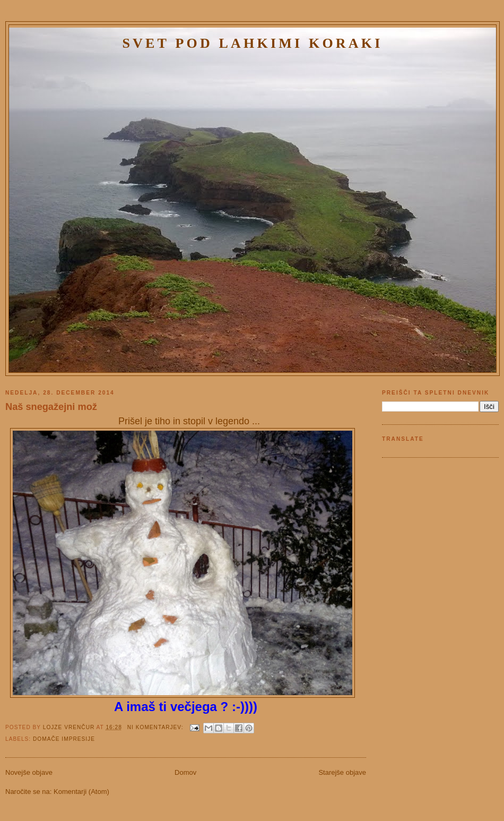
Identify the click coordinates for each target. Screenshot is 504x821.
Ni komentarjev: (157, 727)
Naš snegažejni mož (51, 407)
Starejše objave (342, 772)
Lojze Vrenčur (70, 727)
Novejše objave (29, 772)
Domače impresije (64, 739)
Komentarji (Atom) (81, 792)
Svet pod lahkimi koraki (252, 43)
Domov (185, 772)
